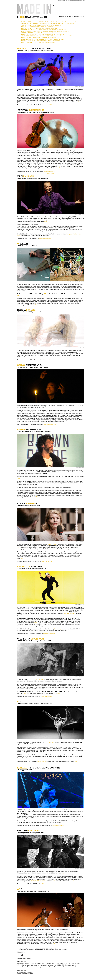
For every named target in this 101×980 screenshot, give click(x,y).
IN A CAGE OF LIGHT (38, 679)
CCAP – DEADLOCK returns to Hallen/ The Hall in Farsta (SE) (40, 38)
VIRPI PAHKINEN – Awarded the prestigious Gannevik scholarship (41, 25)
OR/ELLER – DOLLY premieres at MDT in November (37, 27)
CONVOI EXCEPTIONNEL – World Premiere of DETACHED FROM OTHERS (45, 30)
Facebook (22, 959)
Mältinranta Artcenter (28, 354)
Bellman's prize (59, 629)
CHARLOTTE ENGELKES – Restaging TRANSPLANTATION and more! (43, 34)
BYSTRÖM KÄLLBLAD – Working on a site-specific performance (41, 41)
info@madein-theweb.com (26, 972)
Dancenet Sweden (69, 613)
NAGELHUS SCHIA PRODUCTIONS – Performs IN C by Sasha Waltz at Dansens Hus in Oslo (50, 22)
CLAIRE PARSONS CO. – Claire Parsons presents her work (39, 33)
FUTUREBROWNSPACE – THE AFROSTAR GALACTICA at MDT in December (45, 31)
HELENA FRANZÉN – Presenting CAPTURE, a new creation (40, 28)
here (80, 102)
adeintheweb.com (48, 561)
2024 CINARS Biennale (38, 881)
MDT (45, 294)
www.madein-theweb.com (24, 963)
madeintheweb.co (48, 697)
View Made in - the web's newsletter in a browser (71, 1)
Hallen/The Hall (42, 761)
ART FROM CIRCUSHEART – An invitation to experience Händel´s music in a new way (48, 24)
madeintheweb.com (53, 105)
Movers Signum (52, 544)
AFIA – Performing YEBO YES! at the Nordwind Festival (38, 42)
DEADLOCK (51, 742)
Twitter (29, 959)
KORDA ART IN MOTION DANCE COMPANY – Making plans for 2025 (42, 39)
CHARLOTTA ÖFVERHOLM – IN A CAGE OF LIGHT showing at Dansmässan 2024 (46, 36)
